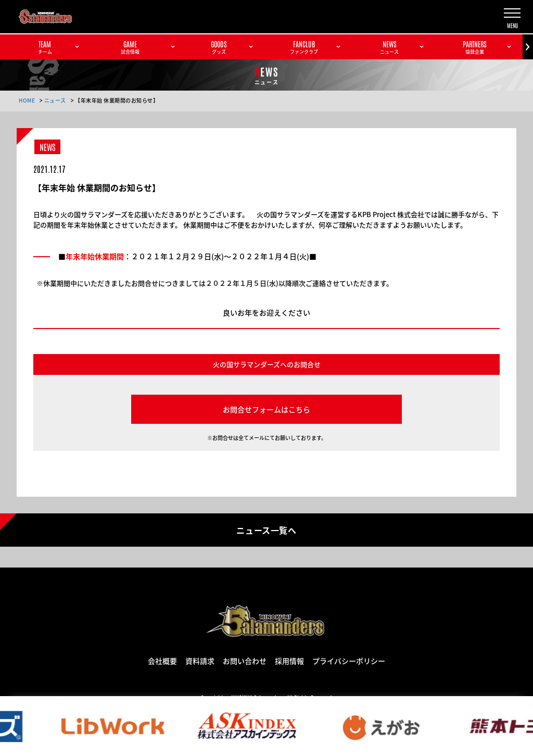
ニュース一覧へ (266, 530)
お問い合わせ (245, 660)
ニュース (55, 100)
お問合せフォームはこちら (266, 409)
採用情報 (289, 660)
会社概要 (162, 660)
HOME (27, 100)
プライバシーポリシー (349, 660)
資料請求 (200, 660)
